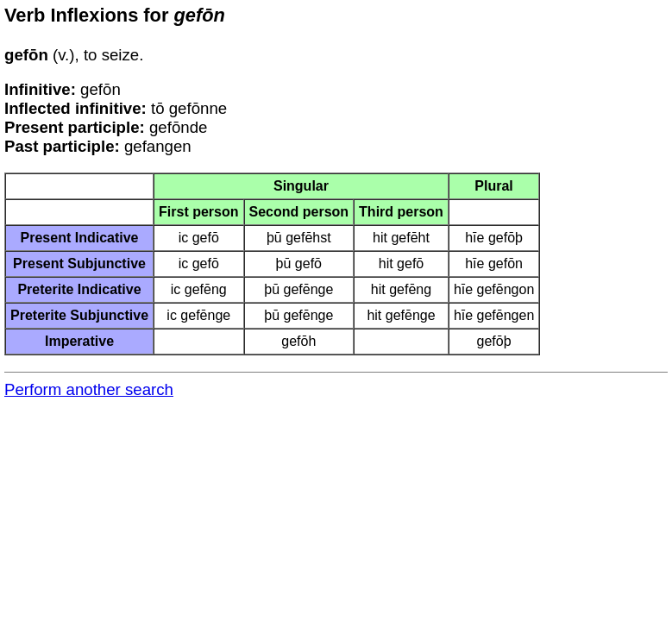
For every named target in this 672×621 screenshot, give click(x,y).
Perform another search (89, 389)
